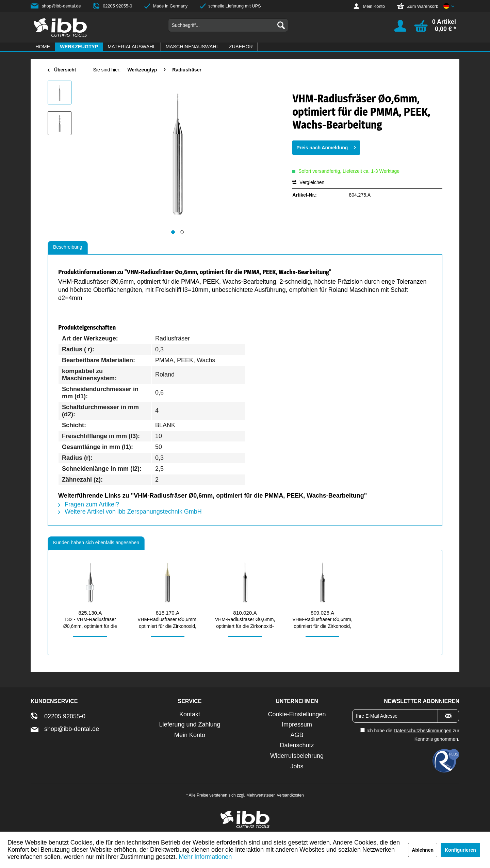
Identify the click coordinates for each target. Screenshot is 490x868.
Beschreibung (68, 247)
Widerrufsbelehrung (297, 756)
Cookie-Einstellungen (297, 714)
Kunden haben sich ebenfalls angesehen (96, 542)
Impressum (297, 724)
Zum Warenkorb (423, 6)
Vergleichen (308, 182)
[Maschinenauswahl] (192, 47)
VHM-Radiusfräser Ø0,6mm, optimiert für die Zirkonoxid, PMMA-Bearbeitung (168, 623)
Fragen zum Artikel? (89, 504)
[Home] (43, 47)
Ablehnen (423, 850)
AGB (297, 735)
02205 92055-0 (117, 6)
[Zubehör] (241, 47)
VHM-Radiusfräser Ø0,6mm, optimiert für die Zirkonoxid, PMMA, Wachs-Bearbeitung (322, 623)
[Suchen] (281, 25)
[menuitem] (228, 25)
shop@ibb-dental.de (61, 6)
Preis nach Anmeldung (326, 146)
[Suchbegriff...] (228, 25)
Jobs (297, 766)
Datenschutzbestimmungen (423, 731)
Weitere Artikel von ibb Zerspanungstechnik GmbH (130, 512)
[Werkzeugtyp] (79, 47)
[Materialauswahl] (132, 47)
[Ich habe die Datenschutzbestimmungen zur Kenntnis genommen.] (363, 730)
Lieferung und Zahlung (190, 724)
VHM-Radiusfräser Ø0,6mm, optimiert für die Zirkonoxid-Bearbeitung (245, 623)
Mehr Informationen (205, 857)
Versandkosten (290, 795)
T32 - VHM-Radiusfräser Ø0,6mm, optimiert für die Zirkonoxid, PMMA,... (90, 623)
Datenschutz (297, 745)
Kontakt (190, 714)
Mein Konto (374, 6)
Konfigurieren (460, 850)
